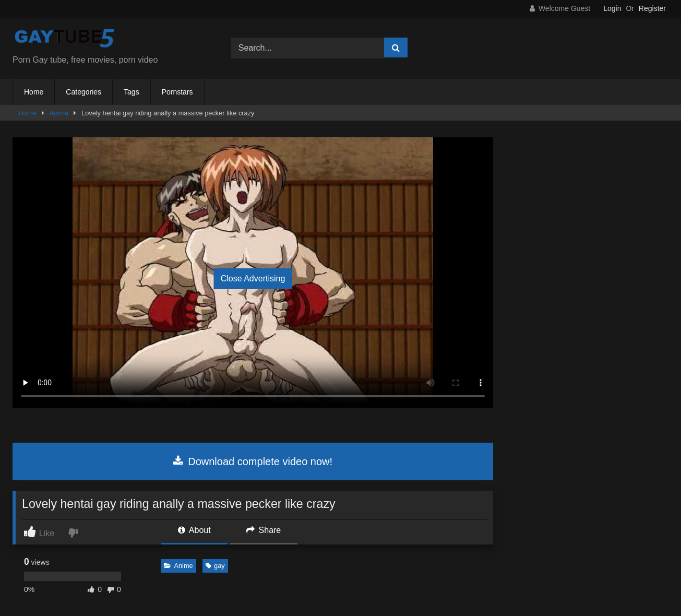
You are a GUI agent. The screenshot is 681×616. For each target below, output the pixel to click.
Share (264, 530)
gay (215, 566)
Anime (59, 113)
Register (652, 8)
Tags (132, 92)
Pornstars (177, 92)
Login (612, 8)
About (194, 530)
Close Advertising (253, 279)
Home (34, 92)
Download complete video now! (253, 461)
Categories (83, 92)
